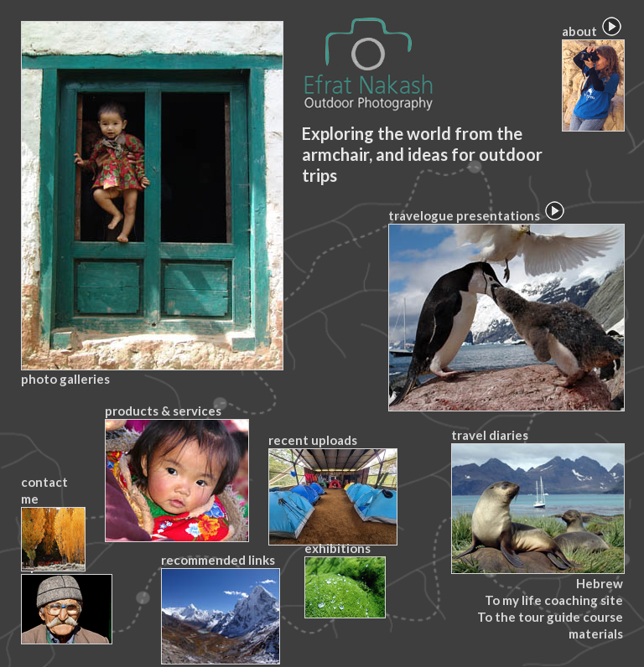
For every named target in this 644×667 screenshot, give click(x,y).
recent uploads (332, 489)
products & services (176, 473)
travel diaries (537, 501)
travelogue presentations (506, 310)
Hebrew (600, 583)
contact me (52, 523)
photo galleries (151, 204)
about (592, 78)
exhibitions (344, 579)
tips (66, 601)
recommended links (220, 608)
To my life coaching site (554, 600)
